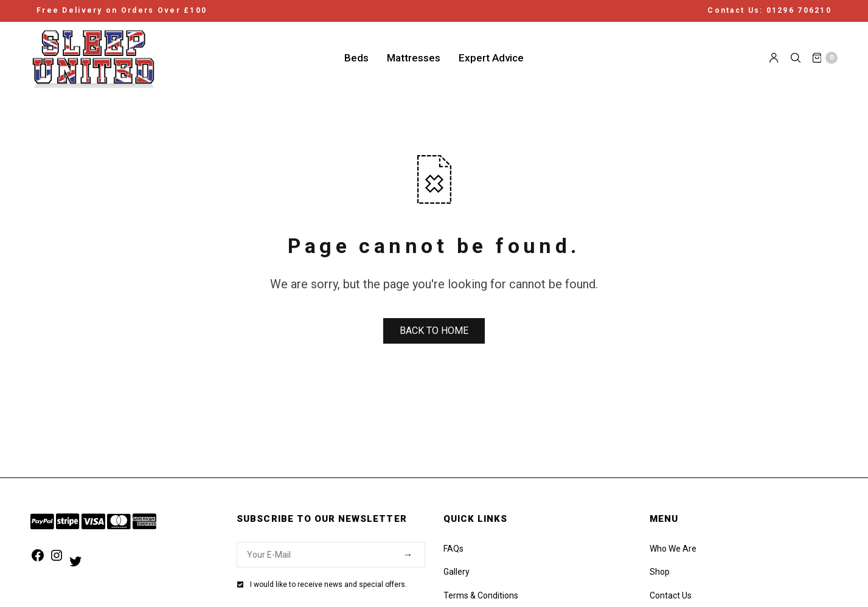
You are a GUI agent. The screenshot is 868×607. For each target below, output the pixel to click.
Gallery (457, 572)
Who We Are (673, 549)
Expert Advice (491, 57)
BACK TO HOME (434, 331)
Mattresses (414, 57)
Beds (356, 57)
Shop (660, 572)
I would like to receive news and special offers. (328, 584)
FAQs (453, 549)
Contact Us (671, 595)
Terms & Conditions (481, 595)
